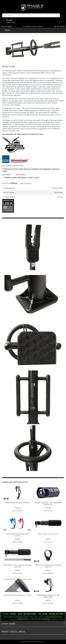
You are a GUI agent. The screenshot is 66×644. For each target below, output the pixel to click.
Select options (18, 511)
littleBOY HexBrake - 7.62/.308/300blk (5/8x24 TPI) (48, 504)
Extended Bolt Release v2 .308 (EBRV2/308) (48, 596)
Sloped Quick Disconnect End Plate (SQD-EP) (48, 566)
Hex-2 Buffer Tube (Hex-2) (48, 534)
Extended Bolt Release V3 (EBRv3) (18, 503)
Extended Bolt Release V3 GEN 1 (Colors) (18, 535)
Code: (21, 183)
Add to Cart (48, 511)
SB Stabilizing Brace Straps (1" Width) (18, 595)
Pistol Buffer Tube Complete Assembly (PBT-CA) (18, 566)
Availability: (6, 175)
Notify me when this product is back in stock (21, 178)
